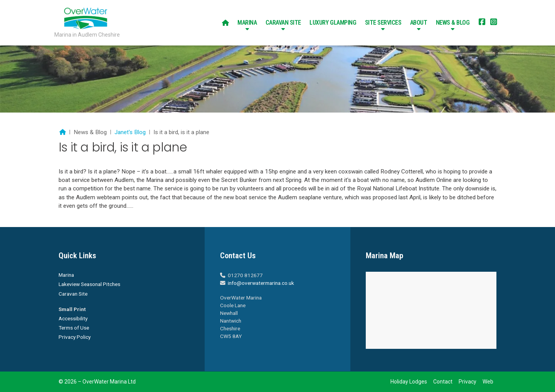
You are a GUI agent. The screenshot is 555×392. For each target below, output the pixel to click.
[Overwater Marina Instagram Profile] (494, 23)
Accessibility (73, 318)
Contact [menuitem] (443, 382)
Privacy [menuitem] (468, 382)
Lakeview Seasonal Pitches (89, 284)
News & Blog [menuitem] (453, 23)
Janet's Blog (130, 132)
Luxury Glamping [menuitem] (333, 23)
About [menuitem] (419, 23)
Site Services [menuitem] (383, 23)
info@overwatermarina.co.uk (261, 283)
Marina (66, 275)
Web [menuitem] (488, 382)
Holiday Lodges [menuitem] (409, 382)
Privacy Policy (75, 337)
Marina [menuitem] (247, 23)
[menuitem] (225, 23)
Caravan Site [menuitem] (283, 23)
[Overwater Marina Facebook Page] (482, 23)
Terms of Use (74, 328)
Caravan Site (73, 294)
